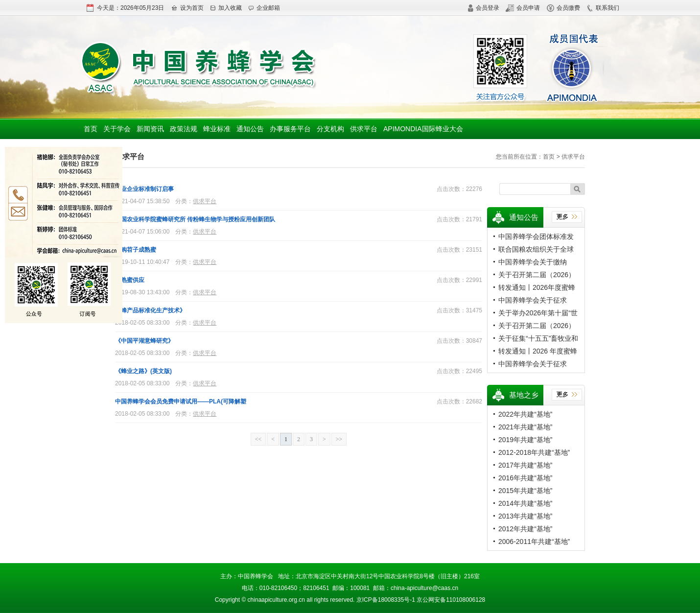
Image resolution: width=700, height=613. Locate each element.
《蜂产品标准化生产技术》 (150, 310)
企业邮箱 (264, 8)
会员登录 (483, 8)
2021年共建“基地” (525, 427)
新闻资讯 (150, 129)
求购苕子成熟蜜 (136, 250)
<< (258, 439)
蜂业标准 (217, 129)
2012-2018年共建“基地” (534, 452)
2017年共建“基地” (525, 465)
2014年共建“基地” (525, 503)
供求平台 (364, 129)
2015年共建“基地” (525, 491)
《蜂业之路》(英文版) (143, 371)
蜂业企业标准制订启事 (144, 189)
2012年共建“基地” (525, 529)
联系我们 (603, 8)
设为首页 (187, 8)
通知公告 (250, 129)
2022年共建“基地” (525, 414)
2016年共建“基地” (525, 478)
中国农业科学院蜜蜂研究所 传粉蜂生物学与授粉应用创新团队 (195, 219)
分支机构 (330, 129)
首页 (91, 129)
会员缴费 (563, 8)
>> (339, 439)
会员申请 (523, 8)
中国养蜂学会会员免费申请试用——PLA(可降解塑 (181, 401)
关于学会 (117, 129)
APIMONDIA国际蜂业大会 (423, 129)
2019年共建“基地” (525, 440)
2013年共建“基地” (525, 516)
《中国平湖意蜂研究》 (144, 341)
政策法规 (184, 129)
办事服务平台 (290, 129)
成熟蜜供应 (130, 280)
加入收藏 (226, 8)
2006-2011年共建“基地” (534, 542)
